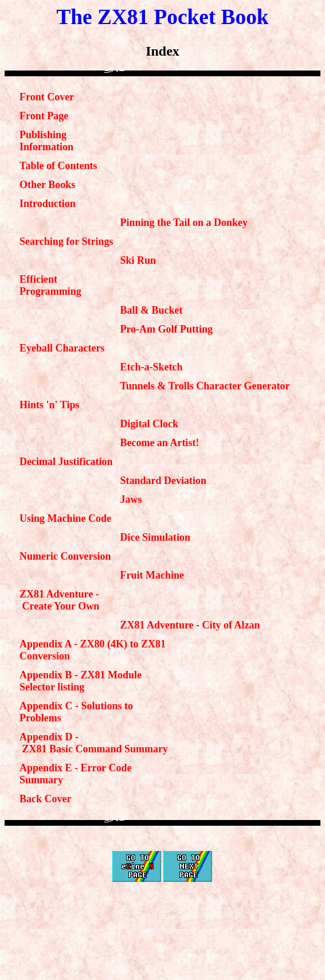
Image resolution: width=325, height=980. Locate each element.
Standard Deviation (163, 481)
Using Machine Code (65, 518)
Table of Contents (58, 166)
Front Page (44, 116)
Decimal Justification (66, 462)
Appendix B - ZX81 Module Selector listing (81, 681)
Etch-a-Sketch (151, 367)
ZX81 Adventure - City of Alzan (190, 625)
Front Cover (47, 97)
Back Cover (45, 799)
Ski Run (138, 260)
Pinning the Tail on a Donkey (184, 222)
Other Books (47, 185)
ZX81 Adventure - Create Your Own (59, 600)
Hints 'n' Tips (49, 405)
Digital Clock (149, 424)
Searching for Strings (66, 241)
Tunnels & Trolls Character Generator (205, 386)
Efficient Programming (50, 285)
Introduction (48, 204)
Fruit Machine (152, 575)
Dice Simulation (155, 537)
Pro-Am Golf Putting (166, 329)
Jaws (131, 499)
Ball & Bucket (151, 310)
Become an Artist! (159, 443)
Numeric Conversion (65, 556)
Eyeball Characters (62, 348)
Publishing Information (46, 141)
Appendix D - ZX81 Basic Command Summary (94, 743)
